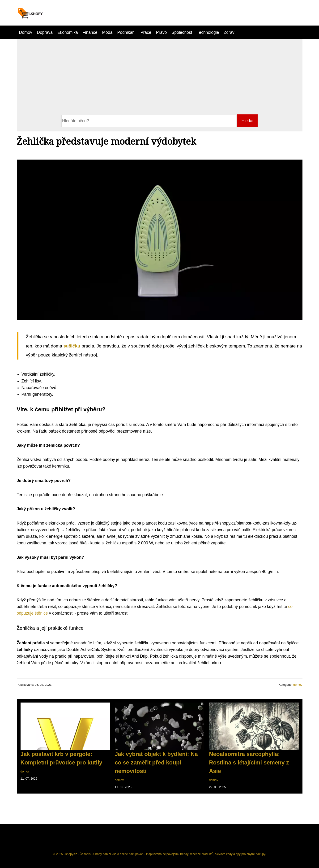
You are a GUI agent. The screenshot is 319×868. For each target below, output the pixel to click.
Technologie (208, 32)
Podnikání (126, 32)
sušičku (72, 346)
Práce (146, 32)
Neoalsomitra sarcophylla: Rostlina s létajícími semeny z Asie (249, 762)
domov (298, 685)
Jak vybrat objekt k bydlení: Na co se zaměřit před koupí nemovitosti (156, 762)
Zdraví (230, 32)
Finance (90, 32)
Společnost (182, 32)
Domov (26, 32)
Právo (162, 32)
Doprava (45, 32)
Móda (107, 32)
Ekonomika (68, 32)
